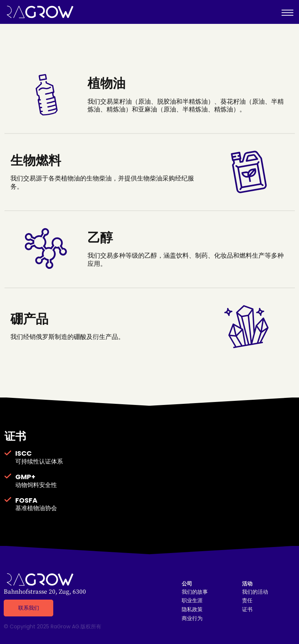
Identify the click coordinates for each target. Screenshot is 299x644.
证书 (247, 610)
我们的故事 (195, 592)
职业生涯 (192, 601)
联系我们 (29, 608)
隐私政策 (192, 610)
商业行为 (192, 618)
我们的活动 (255, 592)
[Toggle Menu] (287, 12)
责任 (247, 601)
